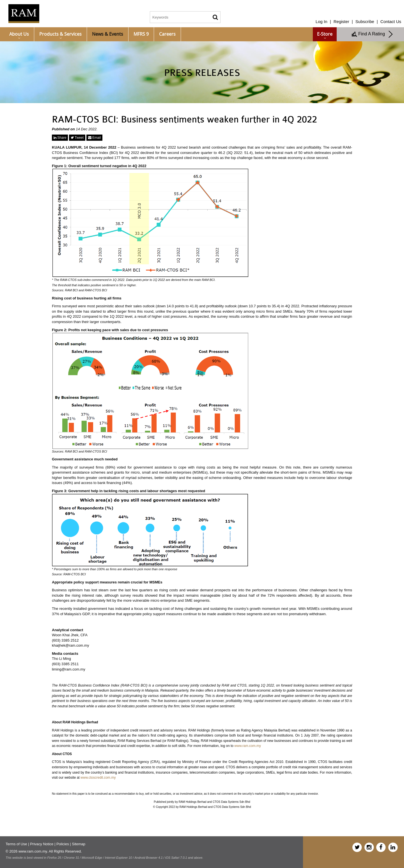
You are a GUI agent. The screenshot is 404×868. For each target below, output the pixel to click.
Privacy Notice (42, 844)
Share (60, 138)
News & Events (108, 34)
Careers (167, 34)
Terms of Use (16, 844)
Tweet (77, 138)
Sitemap (79, 844)
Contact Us (391, 21)
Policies (63, 844)
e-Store (325, 34)
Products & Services (60, 34)
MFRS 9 (141, 34)
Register (341, 21)
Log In (322, 21)
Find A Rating (373, 34)
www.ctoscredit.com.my (98, 778)
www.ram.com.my (248, 746)
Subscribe (365, 21)
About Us (19, 34)
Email (94, 138)
